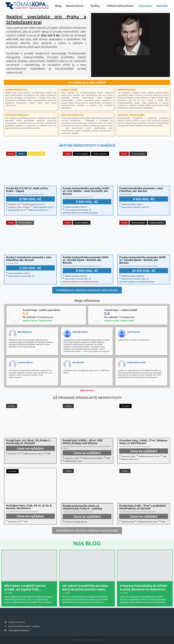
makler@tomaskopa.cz (19, 630)
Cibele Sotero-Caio (136, 362)
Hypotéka (145, 6)
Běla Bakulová (25, 332)
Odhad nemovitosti (120, 6)
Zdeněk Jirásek (80, 332)
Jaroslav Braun (25, 362)
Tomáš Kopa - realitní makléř (121, 310)
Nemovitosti (76, 6)
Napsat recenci (46, 320)
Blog (58, 6)
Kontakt (162, 6)
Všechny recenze (30, 320)
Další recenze (87, 390)
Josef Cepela (133, 332)
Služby (96, 6)
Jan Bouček (78, 362)
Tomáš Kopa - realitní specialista (41, 310)
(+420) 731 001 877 (16, 622)
